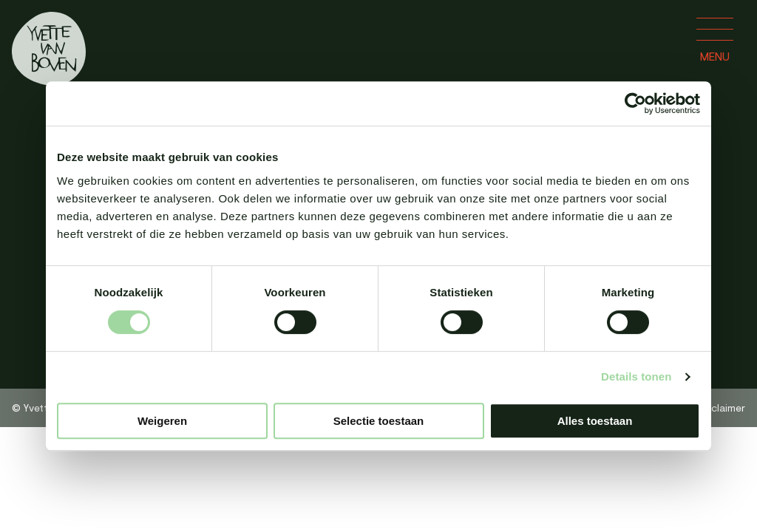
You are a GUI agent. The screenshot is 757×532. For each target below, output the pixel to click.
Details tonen (636, 376)
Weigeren (162, 421)
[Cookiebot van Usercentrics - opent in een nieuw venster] (635, 103)
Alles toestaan (595, 421)
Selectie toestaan (379, 421)
